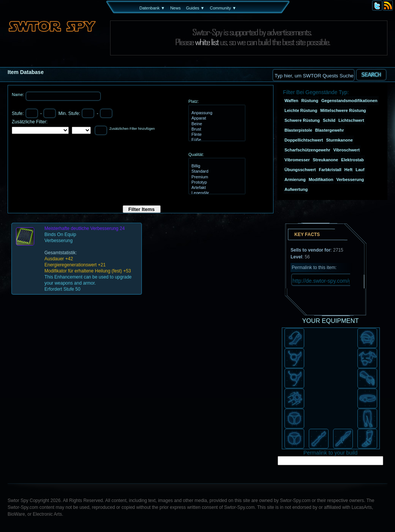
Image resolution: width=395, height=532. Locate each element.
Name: (18, 94)
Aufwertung (296, 189)
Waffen (291, 101)
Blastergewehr (330, 130)
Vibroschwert (346, 150)
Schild (329, 120)
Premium (216, 177)
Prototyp (216, 183)
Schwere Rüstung (302, 120)
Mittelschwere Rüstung (343, 110)
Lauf (360, 170)
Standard (216, 172)
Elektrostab (352, 160)
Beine (216, 124)
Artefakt (216, 188)
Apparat (216, 118)
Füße (216, 140)
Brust (216, 129)
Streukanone (325, 160)
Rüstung (310, 101)
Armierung (295, 179)
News (175, 8)
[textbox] (313, 75)
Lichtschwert (351, 120)
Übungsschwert (300, 170)
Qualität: (196, 154)
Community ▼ (223, 8)
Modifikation (321, 179)
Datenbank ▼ (152, 8)
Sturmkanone (339, 140)
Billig (216, 166)
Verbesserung (350, 179)
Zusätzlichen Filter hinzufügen (132, 129)
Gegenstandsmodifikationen (349, 101)
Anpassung (216, 113)
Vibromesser (297, 160)
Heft (348, 170)
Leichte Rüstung (301, 110)
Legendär (216, 193)
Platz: (194, 101)
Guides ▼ (195, 8)
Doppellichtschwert (304, 140)
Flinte (216, 135)
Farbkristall (330, 170)
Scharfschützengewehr (307, 150)
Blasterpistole (298, 130)
